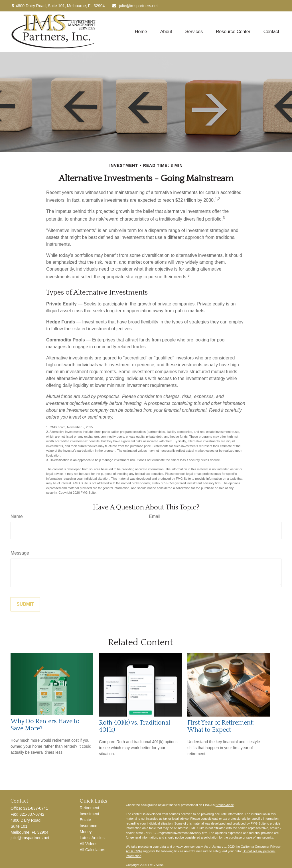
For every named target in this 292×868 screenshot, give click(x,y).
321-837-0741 (36, 808)
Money (86, 832)
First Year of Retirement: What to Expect (221, 726)
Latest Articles (92, 838)
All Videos (89, 844)
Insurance (89, 826)
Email (155, 516)
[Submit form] (25, 604)
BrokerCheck (225, 805)
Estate (86, 820)
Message (20, 553)
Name (17, 516)
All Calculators (93, 850)
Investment (90, 814)
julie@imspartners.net (135, 6)
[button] (141, 32)
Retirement (90, 808)
